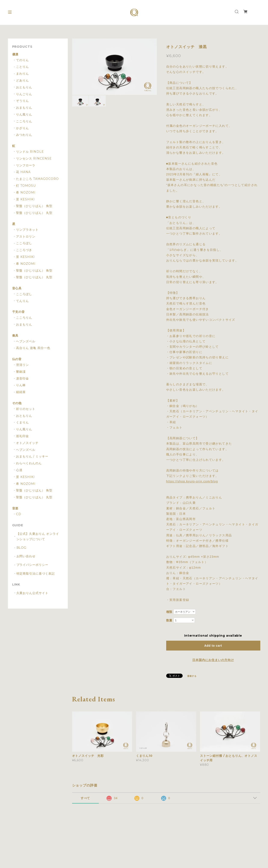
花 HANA (23, 172)
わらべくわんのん (29, 463)
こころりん (24, 121)
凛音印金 (22, 379)
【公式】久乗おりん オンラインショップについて (38, 536)
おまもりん (24, 108)
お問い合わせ (26, 556)
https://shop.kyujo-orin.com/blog (192, 481)
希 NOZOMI (26, 193)
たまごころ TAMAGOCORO (37, 179)
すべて (85, 798)
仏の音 (17, 359)
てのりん (22, 60)
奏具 (15, 336)
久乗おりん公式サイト (33, 593)
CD (19, 514)
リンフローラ (26, 165)
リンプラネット (27, 230)
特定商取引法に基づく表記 (36, 574)
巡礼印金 (22, 436)
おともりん (24, 87)
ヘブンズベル (26, 341)
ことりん (22, 67)
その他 (17, 403)
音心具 (17, 288)
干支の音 (19, 312)
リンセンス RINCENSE (34, 159)
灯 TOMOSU (26, 186)
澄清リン (22, 365)
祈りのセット (26, 409)
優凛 (15, 54)
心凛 (19, 470)
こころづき (24, 250)
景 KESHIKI (25, 199)
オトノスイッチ (27, 443)
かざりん (22, 128)
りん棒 (21, 385)
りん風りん (24, 115)
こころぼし (24, 243)
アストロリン (26, 237)
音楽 (15, 508)
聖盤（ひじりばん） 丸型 (34, 213)
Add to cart (213, 646)
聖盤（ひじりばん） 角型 (34, 206)
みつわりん (24, 135)
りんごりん (24, 94)
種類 (169, 612)
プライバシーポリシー (33, 565)
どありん (22, 81)
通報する (192, 676)
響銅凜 (21, 372)
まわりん (22, 74)
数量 (169, 620)
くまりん (22, 422)
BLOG (21, 548)
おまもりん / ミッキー (32, 456)
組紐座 (21, 392)
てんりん (22, 301)
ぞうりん (22, 101)
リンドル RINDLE (30, 152)
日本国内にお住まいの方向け (213, 660)
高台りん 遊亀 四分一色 (33, 348)
